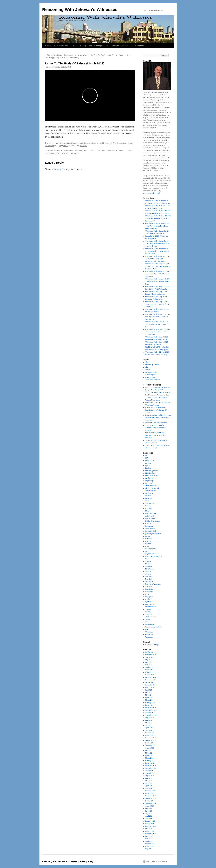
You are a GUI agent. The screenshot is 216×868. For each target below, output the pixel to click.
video (147, 629)
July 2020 (148, 808)
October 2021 (150, 771)
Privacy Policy (86, 46)
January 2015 (150, 831)
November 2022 (151, 740)
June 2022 (149, 750)
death (147, 501)
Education (149, 508)
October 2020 (150, 801)
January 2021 (150, 793)
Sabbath (148, 609)
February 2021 (150, 791)
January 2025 (150, 675)
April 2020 (149, 816)
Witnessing (149, 634)
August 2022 (150, 748)
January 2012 (150, 846)
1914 (147, 455)
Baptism (148, 468)
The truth (148, 619)
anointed (148, 463)
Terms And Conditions (120, 46)
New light (149, 579)
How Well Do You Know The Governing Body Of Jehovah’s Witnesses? (158, 418)
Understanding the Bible (153, 627)
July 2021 (148, 778)
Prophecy (148, 599)
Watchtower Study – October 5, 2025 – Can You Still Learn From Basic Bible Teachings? (158, 226)
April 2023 (149, 728)
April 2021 (149, 786)
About (75, 46)
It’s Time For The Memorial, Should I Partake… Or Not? (113, 55)
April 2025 (149, 667)
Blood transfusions (151, 476)
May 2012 (149, 839)
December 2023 (150, 708)
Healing (148, 536)
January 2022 (150, 763)
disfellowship (150, 503)
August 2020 (150, 806)
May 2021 (149, 783)
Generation (149, 526)
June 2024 (149, 692)
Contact (49, 46)
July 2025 (148, 660)
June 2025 (149, 662)
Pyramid (148, 602)
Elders (66, 146)
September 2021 (151, 773)
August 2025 (150, 657)
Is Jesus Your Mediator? (159, 423)
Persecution (149, 592)
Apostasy (67, 143)
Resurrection (149, 604)
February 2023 (150, 733)
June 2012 (149, 836)
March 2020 (149, 819)
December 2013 (150, 834)
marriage (148, 561)
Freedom (148, 524)
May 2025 (149, 665)
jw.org (99, 143)
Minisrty (148, 571)
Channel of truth (77, 143)
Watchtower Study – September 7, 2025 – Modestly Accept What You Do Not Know (157, 251)
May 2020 (149, 814)
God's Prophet (150, 529)
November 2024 (151, 680)
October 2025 (150, 652)
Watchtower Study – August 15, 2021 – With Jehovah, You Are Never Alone (157, 397)
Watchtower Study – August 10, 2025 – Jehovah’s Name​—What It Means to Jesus (158, 281)
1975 (147, 458)
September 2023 (151, 715)
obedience (149, 587)
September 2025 (151, 655)
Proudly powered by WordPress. (157, 861)
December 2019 (150, 826)
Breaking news (150, 478)
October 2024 (150, 682)
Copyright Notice (101, 46)
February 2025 (150, 672)
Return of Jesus (150, 607)
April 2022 (149, 756)
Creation (148, 496)
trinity (147, 622)
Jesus (147, 546)
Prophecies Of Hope (152, 645)
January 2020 (150, 824)
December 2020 (150, 796)
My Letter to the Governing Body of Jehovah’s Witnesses (155, 428)
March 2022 (149, 758)
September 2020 (151, 803)
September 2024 (151, 685)
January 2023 (150, 735)
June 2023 (149, 723)
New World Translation (153, 584)
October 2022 (150, 743)
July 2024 (148, 690)
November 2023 (151, 710)
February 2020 (150, 821)
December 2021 (150, 766)
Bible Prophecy (150, 473)
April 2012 (149, 841)
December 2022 (150, 738)
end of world (149, 516)
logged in (61, 169)
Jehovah (148, 544)
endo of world (150, 518)
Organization (117, 143)
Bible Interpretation (152, 471)
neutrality (148, 576)
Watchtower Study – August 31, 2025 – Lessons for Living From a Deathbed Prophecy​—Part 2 (158, 259)
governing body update (153, 534)
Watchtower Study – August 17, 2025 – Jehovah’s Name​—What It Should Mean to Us (158, 274)
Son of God (149, 614)
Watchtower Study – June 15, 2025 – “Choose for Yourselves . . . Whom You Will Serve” (158, 332)
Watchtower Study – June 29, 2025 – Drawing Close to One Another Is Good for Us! (158, 317)
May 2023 (149, 725)
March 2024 (149, 700)
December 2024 (150, 677)
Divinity (148, 506)
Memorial (148, 566)
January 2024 (150, 705)
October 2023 (150, 713)
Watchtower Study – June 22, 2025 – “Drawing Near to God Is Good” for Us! (158, 324)
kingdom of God (151, 554)
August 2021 (150, 776)
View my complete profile (152, 193)
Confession (149, 493)
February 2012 (150, 844)
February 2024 (150, 703)
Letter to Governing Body (154, 556)
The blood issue (150, 617)
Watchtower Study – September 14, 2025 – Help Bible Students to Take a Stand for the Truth (158, 244)
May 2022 (149, 753)
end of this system (151, 513)
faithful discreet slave (152, 521)
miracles (148, 574)
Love (147, 559)
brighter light (150, 481)
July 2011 (148, 849)
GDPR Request (137, 46)
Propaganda (149, 597)
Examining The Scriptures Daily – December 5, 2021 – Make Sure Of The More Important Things (158, 390)
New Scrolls (149, 582)
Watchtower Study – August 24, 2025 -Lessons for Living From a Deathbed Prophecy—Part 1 (158, 266)
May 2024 (149, 695)
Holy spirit (149, 539)
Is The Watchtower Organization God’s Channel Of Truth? (156, 410)
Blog (147, 367)
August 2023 (150, 718)
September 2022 (151, 745)
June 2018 (149, 829)
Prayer (147, 594)
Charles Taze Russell (152, 488)
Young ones (149, 637)
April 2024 (149, 698)
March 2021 (149, 788)
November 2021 (151, 768)
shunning (148, 612)
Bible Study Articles (62, 46)
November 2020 (151, 798)
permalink (83, 146)
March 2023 (149, 730)
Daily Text (149, 498)
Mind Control (107, 143)
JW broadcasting (151, 549)
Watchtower (49, 146)
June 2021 (149, 781)
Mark (69, 67)
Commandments (151, 491)
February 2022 (150, 761)
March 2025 (149, 670)
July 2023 (148, 720)
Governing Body (90, 143)
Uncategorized (129, 143)
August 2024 (150, 687)
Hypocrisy (149, 541)
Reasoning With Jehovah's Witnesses (80, 9)
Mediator (148, 564)
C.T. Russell (149, 483)
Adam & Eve (150, 460)
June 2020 (149, 811)
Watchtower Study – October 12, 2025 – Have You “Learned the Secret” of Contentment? (158, 218)
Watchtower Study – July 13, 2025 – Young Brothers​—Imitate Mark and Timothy (157, 304)
